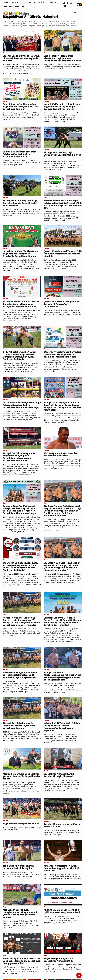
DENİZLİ (45, 2)
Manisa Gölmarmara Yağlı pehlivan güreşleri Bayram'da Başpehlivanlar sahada (19, 795)
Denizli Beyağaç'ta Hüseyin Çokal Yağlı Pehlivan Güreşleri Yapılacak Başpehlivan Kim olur (22, 107)
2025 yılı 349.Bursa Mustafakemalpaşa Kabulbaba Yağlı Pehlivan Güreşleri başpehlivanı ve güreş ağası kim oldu (61, 692)
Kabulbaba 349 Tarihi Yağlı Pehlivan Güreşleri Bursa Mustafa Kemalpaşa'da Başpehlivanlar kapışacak (62, 745)
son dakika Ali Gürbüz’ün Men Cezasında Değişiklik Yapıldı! (19, 886)
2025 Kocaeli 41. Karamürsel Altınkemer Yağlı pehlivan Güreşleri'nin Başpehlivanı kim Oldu (60, 60)
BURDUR (6, 2)
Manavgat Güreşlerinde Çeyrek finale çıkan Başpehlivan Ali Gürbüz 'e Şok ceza (61, 888)
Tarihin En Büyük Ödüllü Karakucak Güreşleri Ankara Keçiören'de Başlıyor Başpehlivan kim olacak (21, 308)
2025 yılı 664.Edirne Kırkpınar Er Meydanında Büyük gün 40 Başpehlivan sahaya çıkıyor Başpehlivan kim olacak (20, 466)
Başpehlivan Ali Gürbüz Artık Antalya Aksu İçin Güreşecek (60, 794)
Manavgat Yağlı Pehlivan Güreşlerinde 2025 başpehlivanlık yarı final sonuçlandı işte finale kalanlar (21, 934)
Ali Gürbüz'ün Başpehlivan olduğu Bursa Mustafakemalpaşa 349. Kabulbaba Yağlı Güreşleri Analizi (21, 690)
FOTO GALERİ (33, 7)
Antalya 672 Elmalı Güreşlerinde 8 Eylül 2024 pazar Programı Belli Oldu (62, 932)
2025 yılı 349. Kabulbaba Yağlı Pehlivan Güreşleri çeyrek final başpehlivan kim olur (20, 744)
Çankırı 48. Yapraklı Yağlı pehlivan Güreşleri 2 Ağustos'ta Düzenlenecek (63, 307)
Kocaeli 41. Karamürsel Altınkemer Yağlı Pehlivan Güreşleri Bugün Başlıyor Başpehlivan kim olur (63, 107)
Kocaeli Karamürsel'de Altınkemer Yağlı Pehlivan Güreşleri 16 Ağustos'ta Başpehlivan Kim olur (22, 256)
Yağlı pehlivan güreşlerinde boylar (22, 843)
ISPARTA (35, 2)
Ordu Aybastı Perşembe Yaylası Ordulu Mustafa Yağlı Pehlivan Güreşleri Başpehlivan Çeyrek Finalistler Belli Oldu (20, 362)
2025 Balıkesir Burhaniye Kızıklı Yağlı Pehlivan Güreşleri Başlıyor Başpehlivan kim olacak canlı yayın (21, 415)
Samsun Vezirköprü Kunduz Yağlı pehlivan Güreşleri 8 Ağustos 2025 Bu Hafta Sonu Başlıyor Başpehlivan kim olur (62, 206)
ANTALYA (16, 2)
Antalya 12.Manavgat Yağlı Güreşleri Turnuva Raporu (59, 844)
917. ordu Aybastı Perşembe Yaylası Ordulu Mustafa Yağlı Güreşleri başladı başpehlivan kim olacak (62, 362)
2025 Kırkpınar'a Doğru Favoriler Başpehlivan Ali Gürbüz (62, 464)
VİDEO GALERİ (19, 7)
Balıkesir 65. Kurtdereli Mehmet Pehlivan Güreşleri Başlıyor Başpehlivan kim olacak (20, 155)
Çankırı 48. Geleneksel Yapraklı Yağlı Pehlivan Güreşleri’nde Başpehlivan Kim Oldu (61, 256)
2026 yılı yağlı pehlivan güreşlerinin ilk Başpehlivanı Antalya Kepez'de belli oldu (18, 59)
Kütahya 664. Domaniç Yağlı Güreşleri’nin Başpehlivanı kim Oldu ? (60, 156)
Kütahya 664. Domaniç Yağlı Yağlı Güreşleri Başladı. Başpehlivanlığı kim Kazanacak (21, 205)
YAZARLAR (7, 7)
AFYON (26, 2)
